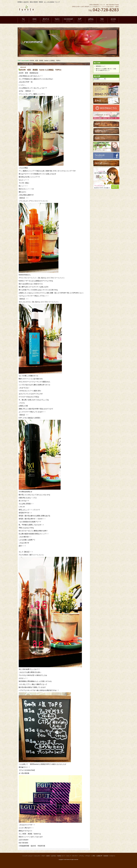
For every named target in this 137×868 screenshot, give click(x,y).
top (23, 20)
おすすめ (54, 856)
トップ (25, 856)
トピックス (37, 856)
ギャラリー (75, 856)
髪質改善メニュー (101, 66)
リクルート (113, 856)
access (113, 20)
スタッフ (69, 856)
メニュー (31, 856)
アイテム (82, 856)
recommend (68, 20)
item (102, 20)
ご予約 (93, 856)
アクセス (88, 856)
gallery (91, 20)
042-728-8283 (106, 10)
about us (46, 20)
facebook (106, 856)
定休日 (48, 856)
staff (80, 20)
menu (35, 20)
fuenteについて (61, 856)
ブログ (43, 856)
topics (57, 20)
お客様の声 (99, 856)
